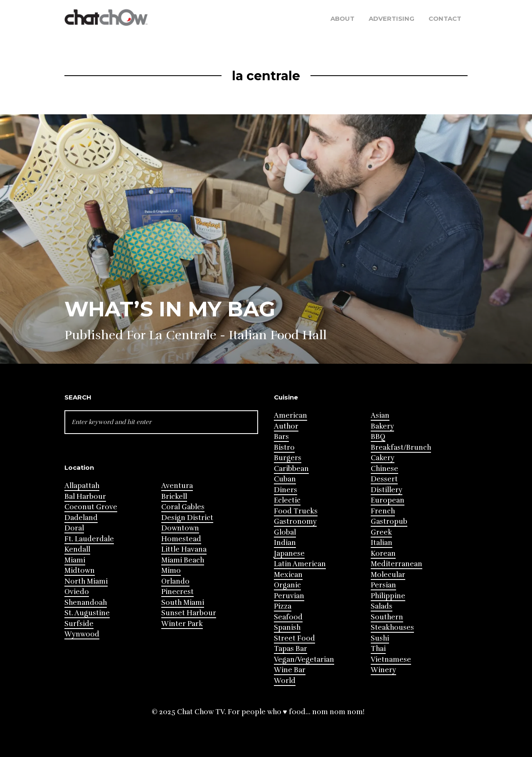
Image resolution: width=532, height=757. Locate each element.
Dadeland (81, 518)
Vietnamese (391, 660)
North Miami (86, 581)
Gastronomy (295, 522)
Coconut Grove (91, 507)
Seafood (288, 617)
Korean (383, 554)
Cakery (383, 458)
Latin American (300, 564)
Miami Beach (183, 560)
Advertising (392, 18)
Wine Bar (290, 670)
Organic (287, 585)
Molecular (388, 575)
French (383, 511)
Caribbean (291, 469)
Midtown (80, 571)
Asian (380, 415)
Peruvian (289, 596)
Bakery (382, 426)
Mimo (171, 571)
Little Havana (184, 549)
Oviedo (77, 592)
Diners (286, 490)
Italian (382, 543)
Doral (74, 528)
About (342, 18)
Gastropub (389, 522)
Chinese (384, 469)
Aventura (177, 486)
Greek (381, 532)
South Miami (183, 603)
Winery (383, 670)
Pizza (283, 606)
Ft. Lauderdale (89, 539)
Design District (187, 518)
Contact (445, 18)
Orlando (175, 581)
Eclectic (287, 500)
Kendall (77, 549)
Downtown (180, 528)
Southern (387, 617)
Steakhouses (392, 628)
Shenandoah (86, 603)
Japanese (289, 554)
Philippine (388, 596)
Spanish (287, 628)
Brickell (174, 497)
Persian (383, 585)
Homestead (181, 539)
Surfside (79, 624)
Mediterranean (397, 564)
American (291, 415)
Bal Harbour (85, 497)
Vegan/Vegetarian (304, 660)
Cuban (285, 479)
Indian (285, 543)
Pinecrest (177, 592)
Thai (378, 649)
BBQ (378, 437)
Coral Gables (183, 507)
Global (285, 532)
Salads (382, 606)
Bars (281, 437)
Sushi (380, 638)
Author (286, 426)
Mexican (288, 575)
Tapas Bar (291, 649)
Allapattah (82, 486)
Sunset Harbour (189, 613)
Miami (75, 560)
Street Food (294, 638)
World (285, 681)
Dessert (384, 479)
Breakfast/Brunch (401, 448)
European (388, 500)
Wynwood (82, 634)
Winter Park (182, 624)
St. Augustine (87, 613)
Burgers (288, 458)
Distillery (387, 490)
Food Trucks (296, 511)
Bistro (284, 448)
